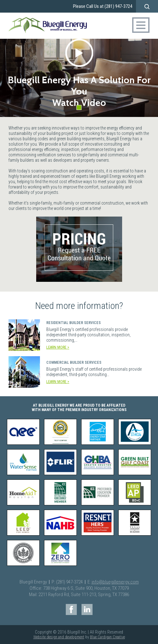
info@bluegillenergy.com (115, 582)
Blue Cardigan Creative (107, 637)
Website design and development (59, 637)
